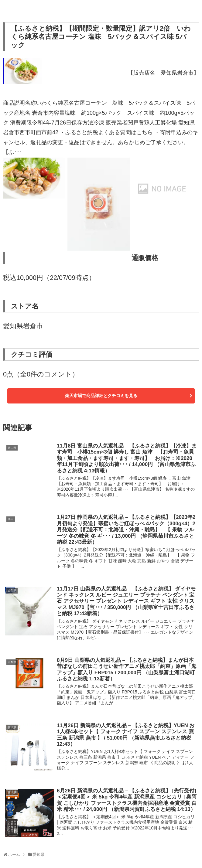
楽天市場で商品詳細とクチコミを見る (101, 396)
